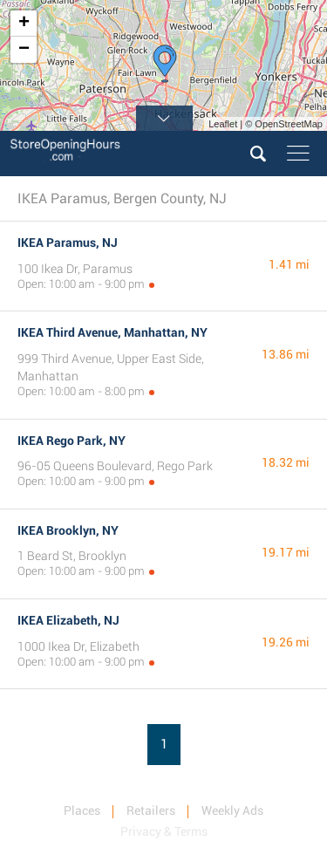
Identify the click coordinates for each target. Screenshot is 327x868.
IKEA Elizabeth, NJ (68, 620)
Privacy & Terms (164, 831)
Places (82, 810)
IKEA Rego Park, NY (72, 441)
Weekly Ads (232, 810)
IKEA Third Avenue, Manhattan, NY (112, 332)
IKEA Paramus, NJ (68, 243)
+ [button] (24, 24)
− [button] (24, 50)
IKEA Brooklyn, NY (68, 530)
